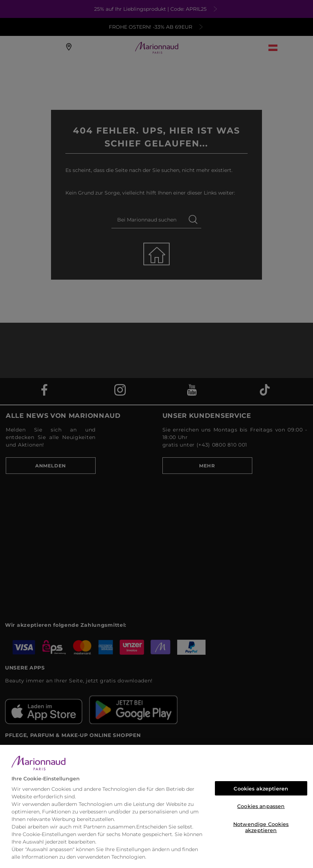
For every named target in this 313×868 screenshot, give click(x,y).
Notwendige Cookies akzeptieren (261, 826)
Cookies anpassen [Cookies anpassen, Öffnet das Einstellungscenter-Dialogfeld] (261, 806)
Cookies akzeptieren (261, 789)
